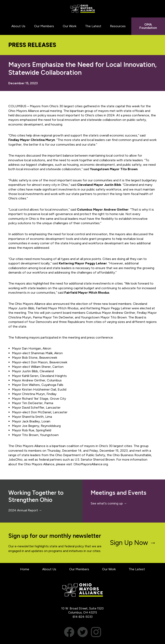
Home (25, 569)
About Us (49, 569)
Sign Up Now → (133, 543)
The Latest (137, 569)
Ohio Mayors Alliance (82, 9)
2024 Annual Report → (25, 510)
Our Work (109, 569)
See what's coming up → (109, 503)
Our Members (79, 569)
